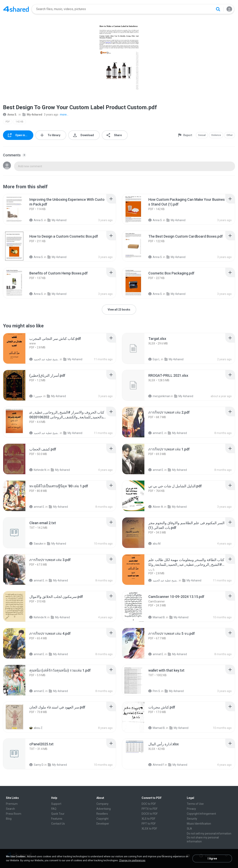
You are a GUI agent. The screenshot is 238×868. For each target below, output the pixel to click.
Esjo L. (154, 359)
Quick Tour (58, 814)
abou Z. (36, 728)
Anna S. (10, 115)
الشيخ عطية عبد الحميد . (44, 359)
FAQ (54, 809)
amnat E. (156, 433)
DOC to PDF (149, 804)
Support (56, 804)
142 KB (20, 122)
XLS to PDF (148, 819)
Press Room (14, 814)
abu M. (155, 544)
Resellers (102, 814)
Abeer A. (156, 507)
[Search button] (218, 9)
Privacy (191, 809)
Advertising (104, 809)
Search (10, 809)
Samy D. (37, 765)
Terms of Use (195, 804)
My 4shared (32, 115)
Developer (103, 824)
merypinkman (159, 396)
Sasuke (36, 544)
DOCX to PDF (150, 814)
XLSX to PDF (149, 829)
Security (192, 819)
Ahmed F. (156, 765)
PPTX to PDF (150, 809)
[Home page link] (16, 9)
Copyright (102, 819)
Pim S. (155, 691)
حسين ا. (36, 396)
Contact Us (58, 824)
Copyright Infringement (201, 814)
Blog (9, 819)
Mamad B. (157, 617)
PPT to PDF (149, 824)
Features (57, 819)
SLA (189, 829)
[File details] (19, 209)
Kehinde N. (38, 470)
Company (102, 804)
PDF (8, 122)
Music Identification (199, 824)
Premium (12, 804)
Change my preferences (132, 860)
